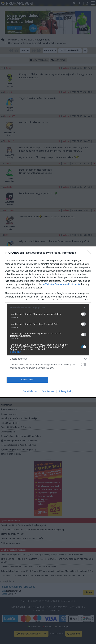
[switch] (84, 314)
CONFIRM (27, 380)
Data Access (48, 391)
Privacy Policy (66, 391)
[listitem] (48, 308)
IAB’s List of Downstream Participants (61, 284)
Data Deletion (30, 391)
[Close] (90, 253)
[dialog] (48, 322)
